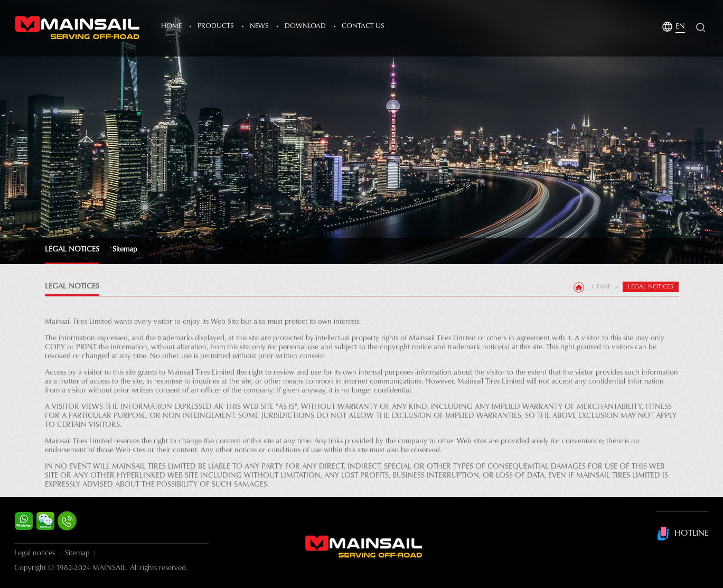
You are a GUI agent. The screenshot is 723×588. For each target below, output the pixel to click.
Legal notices (35, 554)
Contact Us (363, 26)
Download (305, 26)
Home (171, 26)
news (259, 26)
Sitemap (125, 250)
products (216, 26)
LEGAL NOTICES (72, 250)
